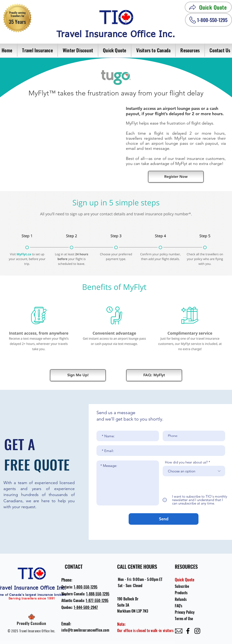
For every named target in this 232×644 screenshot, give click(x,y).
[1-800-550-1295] (208, 20)
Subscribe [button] (182, 586)
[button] (38, 50)
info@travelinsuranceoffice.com (85, 630)
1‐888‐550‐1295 (98, 594)
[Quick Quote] (208, 7)
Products (181, 593)
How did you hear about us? (186, 462)
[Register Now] (176, 177)
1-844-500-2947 (86, 607)
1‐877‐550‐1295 (97, 600)
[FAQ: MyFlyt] (154, 375)
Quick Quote (185, 580)
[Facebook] (188, 631)
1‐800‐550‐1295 (86, 587)
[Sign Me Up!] (78, 375)
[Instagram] (197, 631)
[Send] (164, 519)
